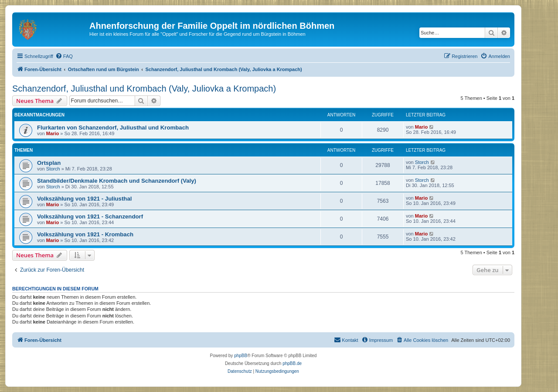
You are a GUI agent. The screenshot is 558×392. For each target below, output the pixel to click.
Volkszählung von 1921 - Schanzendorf (90, 216)
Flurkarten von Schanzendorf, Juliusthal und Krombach (113, 128)
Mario (53, 133)
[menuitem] (64, 56)
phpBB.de (292, 363)
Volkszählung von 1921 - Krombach (85, 234)
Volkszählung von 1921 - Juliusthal (84, 199)
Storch (53, 169)
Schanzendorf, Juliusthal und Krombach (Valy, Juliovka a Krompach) (144, 89)
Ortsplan (49, 163)
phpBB (241, 356)
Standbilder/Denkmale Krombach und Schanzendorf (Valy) (117, 181)
